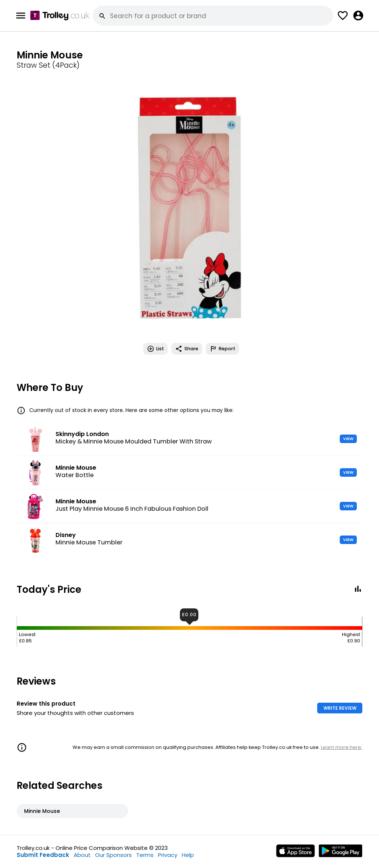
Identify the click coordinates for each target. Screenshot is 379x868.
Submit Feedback (43, 855)
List (155, 349)
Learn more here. (342, 747)
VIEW (348, 439)
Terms (145, 855)
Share (187, 349)
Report (222, 349)
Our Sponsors (113, 855)
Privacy (168, 855)
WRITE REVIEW (340, 708)
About (82, 855)
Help (188, 855)
